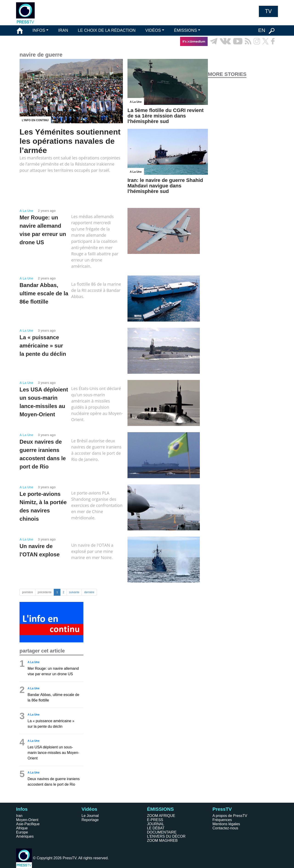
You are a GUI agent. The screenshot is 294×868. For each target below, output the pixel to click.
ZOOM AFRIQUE (161, 816)
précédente (45, 592)
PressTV (222, 809)
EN (262, 30)
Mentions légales (226, 824)
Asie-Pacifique (28, 824)
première (27, 592)
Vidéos (89, 809)
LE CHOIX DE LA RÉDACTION (107, 30)
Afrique (22, 828)
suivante (74, 592)
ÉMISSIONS (186, 30)
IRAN (63, 30)
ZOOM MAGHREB (162, 841)
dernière (89, 592)
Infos (22, 809)
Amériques (25, 836)
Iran (19, 816)
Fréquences (222, 820)
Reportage (90, 820)
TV (268, 11)
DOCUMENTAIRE (162, 832)
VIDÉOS (153, 30)
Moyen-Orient (27, 820)
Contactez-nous (225, 828)
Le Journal (90, 816)
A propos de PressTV (230, 816)
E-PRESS (155, 820)
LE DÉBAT (156, 828)
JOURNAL (156, 824)
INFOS (39, 30)
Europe (22, 832)
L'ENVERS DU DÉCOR (166, 836)
